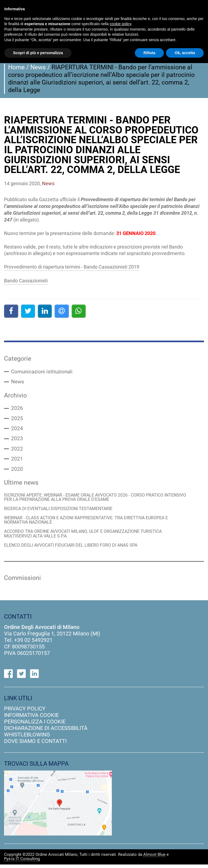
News (38, 67)
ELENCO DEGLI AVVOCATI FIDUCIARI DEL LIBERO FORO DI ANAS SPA (75, 548)
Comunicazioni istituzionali (44, 372)
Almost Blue (154, 858)
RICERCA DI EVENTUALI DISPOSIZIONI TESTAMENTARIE (62, 511)
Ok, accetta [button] (185, 53)
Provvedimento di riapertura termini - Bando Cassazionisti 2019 (72, 267)
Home (16, 67)
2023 (17, 440)
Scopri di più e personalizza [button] (38, 53)
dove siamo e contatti (35, 744)
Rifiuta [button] (149, 53)
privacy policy (25, 712)
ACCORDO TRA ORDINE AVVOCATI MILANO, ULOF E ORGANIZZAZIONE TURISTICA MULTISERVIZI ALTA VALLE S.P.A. (88, 537)
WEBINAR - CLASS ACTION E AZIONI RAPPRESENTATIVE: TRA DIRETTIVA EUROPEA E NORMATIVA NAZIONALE (92, 523)
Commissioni (22, 581)
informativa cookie (31, 718)
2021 (17, 461)
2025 (17, 419)
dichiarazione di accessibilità (46, 731)
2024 (17, 430)
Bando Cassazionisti (26, 281)
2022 (17, 450)
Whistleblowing (27, 738)
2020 (17, 471)
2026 (17, 409)
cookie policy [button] (120, 24)
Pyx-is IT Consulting (22, 863)
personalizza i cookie (35, 725)
